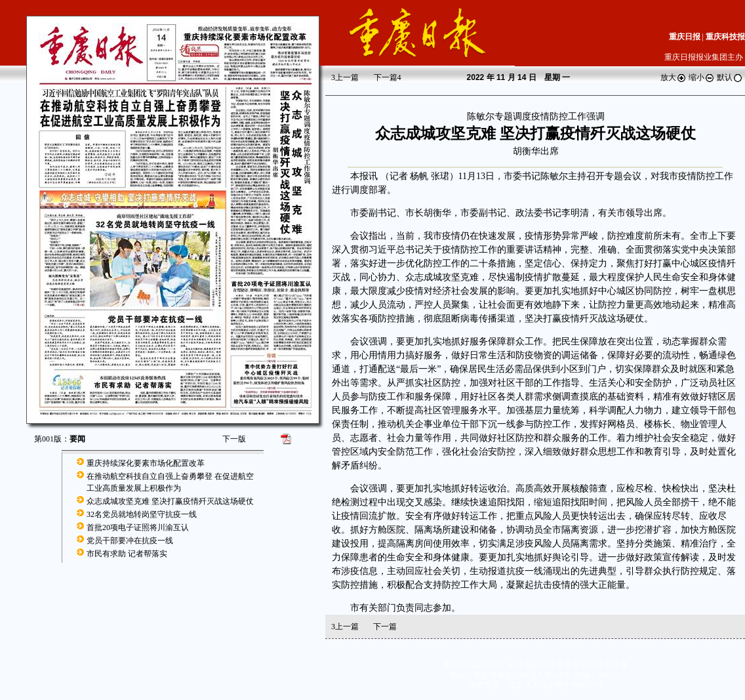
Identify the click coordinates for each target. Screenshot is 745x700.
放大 (674, 77)
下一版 (234, 439)
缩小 (702, 77)
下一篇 (388, 77)
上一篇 (345, 77)
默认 (730, 77)
